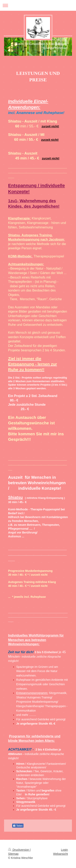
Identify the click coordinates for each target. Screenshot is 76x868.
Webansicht (60, 854)
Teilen (18, 826)
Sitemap (13, 854)
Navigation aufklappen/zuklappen (38, 5)
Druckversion (19, 850)
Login (64, 850)
